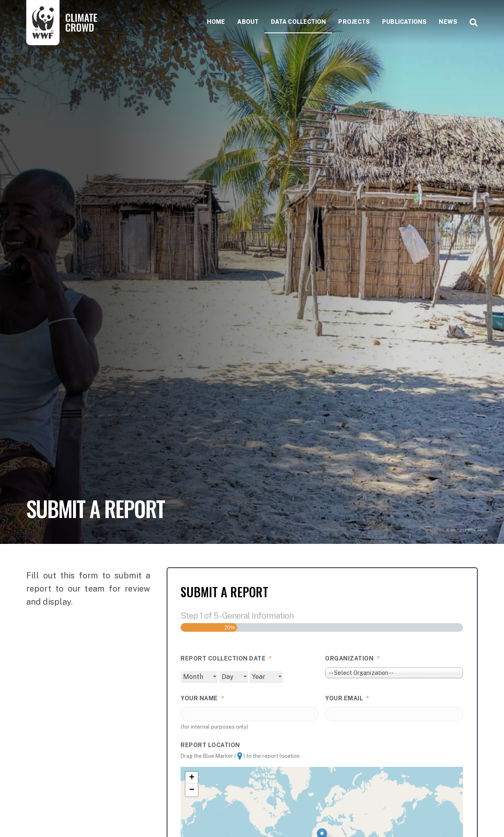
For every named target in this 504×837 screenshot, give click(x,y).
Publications (404, 22)
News (448, 22)
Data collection (299, 22)
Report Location (210, 745)
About (248, 22)
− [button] (192, 790)
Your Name (202, 698)
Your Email (347, 698)
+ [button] (192, 778)
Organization (353, 658)
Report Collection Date (226, 658)
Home (216, 22)
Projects (354, 22)
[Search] (471, 23)
